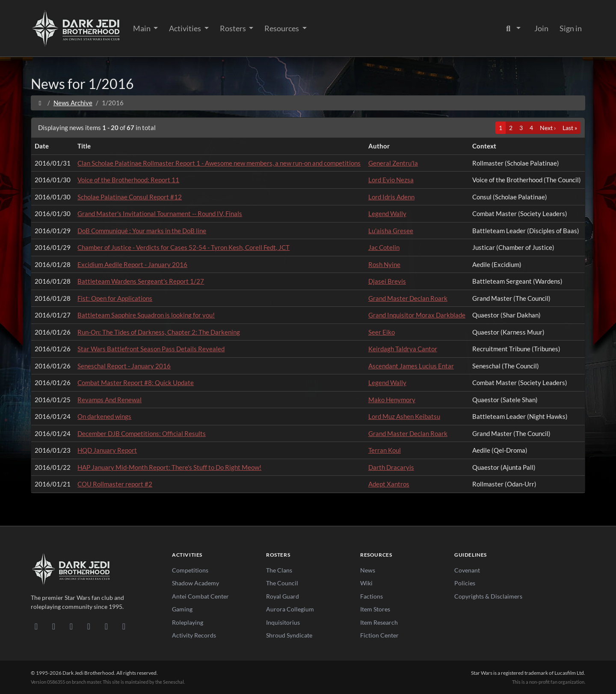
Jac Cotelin (384, 247)
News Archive (73, 103)
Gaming (182, 609)
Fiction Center (379, 635)
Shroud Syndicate (289, 635)
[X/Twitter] (106, 626)
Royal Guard (283, 596)
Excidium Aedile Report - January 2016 (132, 264)
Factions (372, 596)
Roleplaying (188, 622)
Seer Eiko (382, 332)
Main (142, 28)
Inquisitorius (283, 622)
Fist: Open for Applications (115, 298)
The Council (282, 583)
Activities (186, 28)
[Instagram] (89, 626)
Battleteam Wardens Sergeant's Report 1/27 (141, 281)
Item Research (379, 622)
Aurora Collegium (290, 609)
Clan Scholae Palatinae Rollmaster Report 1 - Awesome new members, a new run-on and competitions (219, 163)
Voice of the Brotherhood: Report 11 (128, 180)
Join (541, 28)
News (368, 570)
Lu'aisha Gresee (391, 231)
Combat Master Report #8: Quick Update (136, 383)
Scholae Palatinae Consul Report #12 (130, 197)
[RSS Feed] (124, 626)
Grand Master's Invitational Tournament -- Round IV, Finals (160, 214)
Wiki (366, 583)
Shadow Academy (195, 583)
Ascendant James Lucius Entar (411, 366)
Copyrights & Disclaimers (488, 596)
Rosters (234, 28)
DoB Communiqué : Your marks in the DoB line (142, 231)
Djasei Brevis (387, 281)
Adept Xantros (389, 484)
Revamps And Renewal (110, 400)
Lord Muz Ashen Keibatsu (404, 416)
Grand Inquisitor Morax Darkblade (417, 315)
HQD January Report (107, 450)
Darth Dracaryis (391, 467)
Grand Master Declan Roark (408, 298)
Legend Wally (387, 214)
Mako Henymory (392, 400)
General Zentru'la (393, 163)
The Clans (279, 570)
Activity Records (194, 635)
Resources (282, 28)
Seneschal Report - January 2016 (124, 366)
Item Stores (375, 609)
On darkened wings (104, 416)
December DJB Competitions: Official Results (142, 433)
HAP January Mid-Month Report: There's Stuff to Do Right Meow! (169, 467)
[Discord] (36, 626)
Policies (465, 583)
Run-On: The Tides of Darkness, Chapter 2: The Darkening (159, 332)
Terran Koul (385, 450)
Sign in (571, 28)
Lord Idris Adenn (391, 197)
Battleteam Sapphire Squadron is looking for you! (146, 315)
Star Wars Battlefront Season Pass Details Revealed (151, 349)
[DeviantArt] (54, 626)
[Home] (40, 103)
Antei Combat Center (200, 596)
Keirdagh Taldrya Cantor (403, 349)
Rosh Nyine (384, 264)
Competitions (190, 570)
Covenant (467, 570)
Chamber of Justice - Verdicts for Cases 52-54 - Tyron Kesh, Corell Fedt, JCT (184, 247)
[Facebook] (71, 626)
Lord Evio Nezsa (391, 180)
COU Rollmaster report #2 (115, 484)
